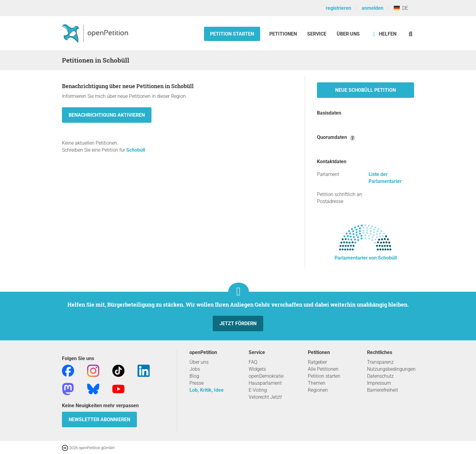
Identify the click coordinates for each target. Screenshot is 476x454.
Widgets (257, 369)
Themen (317, 383)
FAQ (253, 362)
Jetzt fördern (238, 323)
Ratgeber (317, 362)
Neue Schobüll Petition (365, 90)
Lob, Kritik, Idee (207, 390)
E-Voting (258, 390)
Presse (197, 383)
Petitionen (284, 34)
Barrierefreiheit (382, 390)
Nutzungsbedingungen (391, 369)
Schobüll (136, 150)
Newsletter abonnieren (99, 420)
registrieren (338, 8)
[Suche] (411, 34)
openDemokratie (266, 376)
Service (317, 34)
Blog (194, 376)
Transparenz (380, 362)
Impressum (379, 383)
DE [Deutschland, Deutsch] (401, 8)
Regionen (318, 390)
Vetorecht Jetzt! (265, 397)
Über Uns (348, 34)
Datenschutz (380, 376)
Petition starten (232, 34)
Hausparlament (265, 383)
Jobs (195, 369)
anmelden (372, 8)
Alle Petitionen (323, 369)
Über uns (199, 362)
